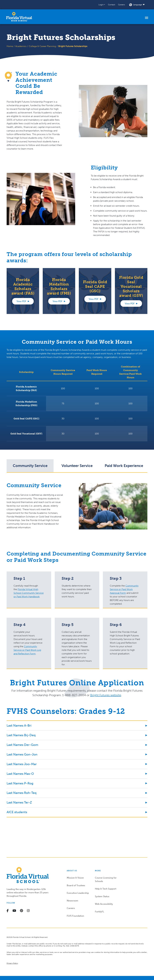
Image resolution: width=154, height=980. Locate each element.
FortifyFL (99, 912)
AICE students (17, 812)
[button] (102, 5)
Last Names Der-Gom (22, 745)
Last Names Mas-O (20, 774)
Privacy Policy (12, 963)
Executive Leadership (78, 893)
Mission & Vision (75, 878)
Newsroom (72, 901)
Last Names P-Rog (20, 783)
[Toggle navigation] (147, 18)
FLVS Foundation (75, 916)
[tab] (30, 466)
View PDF (21, 301)
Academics (21, 46)
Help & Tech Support (106, 889)
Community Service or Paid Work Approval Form (124, 589)
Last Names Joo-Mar (22, 764)
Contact (112, 5)
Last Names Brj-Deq (21, 735)
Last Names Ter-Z (19, 802)
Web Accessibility (104, 904)
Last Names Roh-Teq (22, 793)
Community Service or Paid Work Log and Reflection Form (27, 650)
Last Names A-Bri (19, 725)
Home (10, 46)
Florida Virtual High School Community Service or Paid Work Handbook (29, 593)
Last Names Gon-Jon (22, 754)
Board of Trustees (76, 885)
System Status (102, 896)
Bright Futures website (106, 695)
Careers (122, 5)
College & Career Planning (42, 46)
